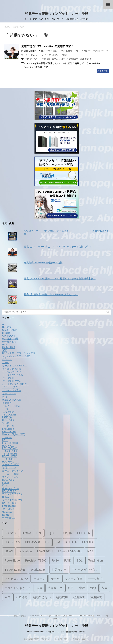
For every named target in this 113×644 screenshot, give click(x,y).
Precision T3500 (48, 59)
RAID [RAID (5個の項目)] (68, 560)
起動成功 (74, 59)
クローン (63, 59)
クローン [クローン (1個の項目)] (39, 579)
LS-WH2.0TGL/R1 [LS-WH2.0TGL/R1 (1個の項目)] (70, 551)
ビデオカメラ (9, 394)
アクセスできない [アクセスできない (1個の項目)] (16, 579)
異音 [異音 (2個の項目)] (8, 597)
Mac (4, 345)
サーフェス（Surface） (15, 366)
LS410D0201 (9, 432)
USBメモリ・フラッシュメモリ (19, 353)
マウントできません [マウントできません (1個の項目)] (18, 588)
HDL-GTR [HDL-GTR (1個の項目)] (84, 533)
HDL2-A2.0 (8, 480)
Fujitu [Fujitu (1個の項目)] (50, 533)
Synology (7, 512)
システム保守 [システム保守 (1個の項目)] (74, 579)
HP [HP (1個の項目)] (47, 542)
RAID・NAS (80, 51)
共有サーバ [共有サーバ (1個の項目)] (55, 588)
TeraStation (8, 412)
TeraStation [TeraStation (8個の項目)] (95, 560)
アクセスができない (13, 494)
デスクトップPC (11, 406)
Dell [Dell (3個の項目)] (39, 533)
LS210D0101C (10, 443)
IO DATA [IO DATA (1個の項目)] (71, 542)
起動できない (32, 59)
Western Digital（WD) (14, 434)
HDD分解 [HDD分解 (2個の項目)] (65, 533)
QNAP (6, 483)
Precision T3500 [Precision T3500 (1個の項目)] (36, 560)
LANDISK (7, 417)
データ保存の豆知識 (13, 375)
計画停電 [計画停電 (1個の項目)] (22, 597)
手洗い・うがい (10, 477)
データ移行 (8, 509)
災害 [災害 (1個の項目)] (105, 588)
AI (3, 324)
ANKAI (71, 616)
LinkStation (8, 429)
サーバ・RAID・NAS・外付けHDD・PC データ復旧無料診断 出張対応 (56, 632)
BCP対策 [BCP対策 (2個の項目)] (11, 533)
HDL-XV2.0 (8, 446)
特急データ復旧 (20, 616)
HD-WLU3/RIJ (10, 456)
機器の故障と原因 (12, 400)
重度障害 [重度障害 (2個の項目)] (96, 597)
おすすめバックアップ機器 (16, 356)
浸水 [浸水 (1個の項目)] (93, 588)
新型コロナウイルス (13, 471)
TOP (8, 616)
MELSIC (99, 616)
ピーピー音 (8, 426)
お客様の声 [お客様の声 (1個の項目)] (59, 570)
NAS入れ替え (9, 503)
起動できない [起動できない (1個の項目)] (42, 597)
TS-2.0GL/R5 (9, 415)
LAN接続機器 (9, 506)
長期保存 (7, 403)
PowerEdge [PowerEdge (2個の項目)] (12, 560)
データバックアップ (13, 372)
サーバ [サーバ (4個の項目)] (55, 579)
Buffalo (6, 497)
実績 (64, 55)
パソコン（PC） (11, 387)
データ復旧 (94, 51)
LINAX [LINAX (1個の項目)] (9, 551)
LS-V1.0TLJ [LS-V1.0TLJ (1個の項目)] (45, 551)
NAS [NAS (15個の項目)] (90, 551)
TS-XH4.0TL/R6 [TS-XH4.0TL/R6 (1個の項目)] (15, 570)
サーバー (7, 437)
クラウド (7, 359)
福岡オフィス (9, 468)
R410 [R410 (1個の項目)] (55, 560)
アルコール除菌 (10, 474)
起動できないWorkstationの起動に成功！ (48, 46)
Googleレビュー (11, 488)
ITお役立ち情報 (49, 51)
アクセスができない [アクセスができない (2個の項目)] (85, 570)
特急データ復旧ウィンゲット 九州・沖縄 (57, 14)
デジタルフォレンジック (55, 616)
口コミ (6, 485)
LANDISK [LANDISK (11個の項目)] (88, 542)
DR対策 (6, 333)
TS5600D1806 (10, 451)
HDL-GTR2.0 (9, 491)
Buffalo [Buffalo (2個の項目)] (27, 533)
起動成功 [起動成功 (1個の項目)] (62, 597)
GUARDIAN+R (36, 616)
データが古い (9, 518)
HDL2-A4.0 (8, 420)
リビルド (7, 409)
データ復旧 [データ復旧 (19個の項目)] (95, 579)
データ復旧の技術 (12, 381)
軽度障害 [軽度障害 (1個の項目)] (79, 597)
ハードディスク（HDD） (48, 55)
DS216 (6, 515)
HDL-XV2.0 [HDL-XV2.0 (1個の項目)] (32, 542)
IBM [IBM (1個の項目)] (57, 542)
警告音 (6, 423)
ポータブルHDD (11, 464)
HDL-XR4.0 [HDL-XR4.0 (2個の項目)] (12, 542)
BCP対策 (7, 327)
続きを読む (103, 71)
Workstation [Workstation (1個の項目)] (39, 570)
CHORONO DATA (85, 616)
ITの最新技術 (66, 51)
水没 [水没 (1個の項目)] (82, 588)
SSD (5, 350)
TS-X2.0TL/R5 (10, 454)
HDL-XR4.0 (8, 462)
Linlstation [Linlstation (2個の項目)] (25, 551)
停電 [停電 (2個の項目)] (39, 588)
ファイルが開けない (13, 500)
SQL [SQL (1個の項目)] (80, 560)
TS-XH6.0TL (9, 459)
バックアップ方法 (12, 390)
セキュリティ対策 (12, 369)
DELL (5, 440)
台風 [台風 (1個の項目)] (71, 588)
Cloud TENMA (10, 330)
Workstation (86, 59)
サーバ (6, 362)
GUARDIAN (8, 336)
